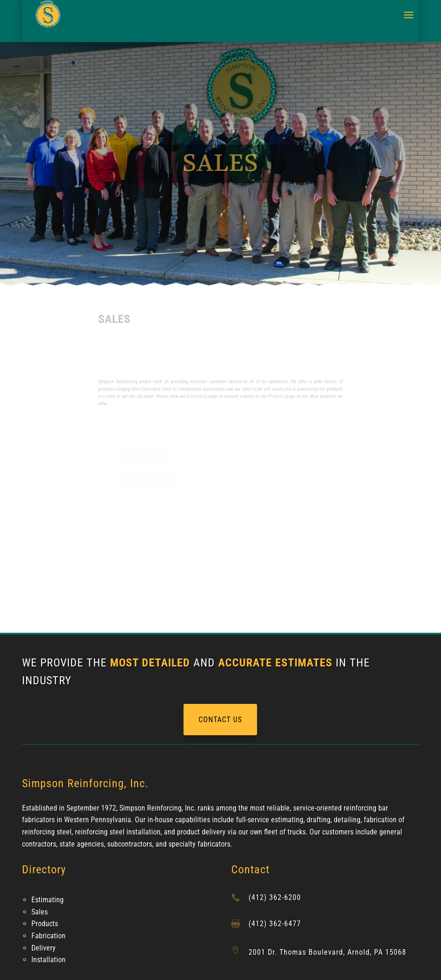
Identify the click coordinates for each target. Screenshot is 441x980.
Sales (40, 912)
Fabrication (48, 936)
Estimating (200, 396)
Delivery (44, 948)
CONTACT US (220, 720)
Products (269, 396)
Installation (48, 960)
